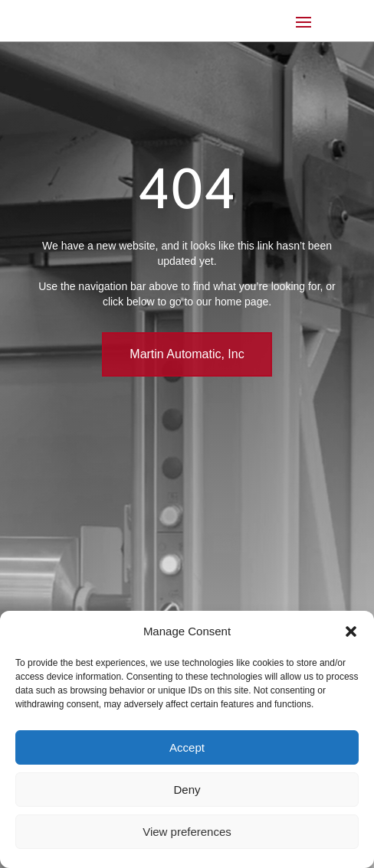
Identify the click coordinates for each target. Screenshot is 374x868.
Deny (187, 790)
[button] (351, 631)
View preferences (187, 832)
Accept (187, 747)
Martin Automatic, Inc (187, 354)
